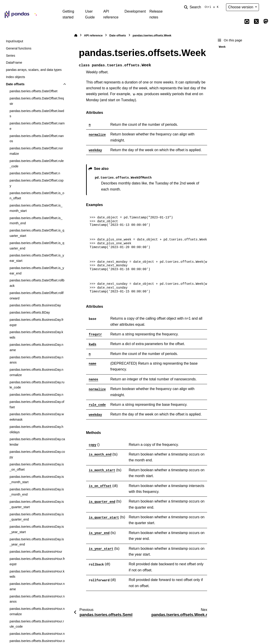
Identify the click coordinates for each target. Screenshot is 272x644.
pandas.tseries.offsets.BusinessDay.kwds (36, 335)
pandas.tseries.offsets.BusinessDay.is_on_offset (37, 467)
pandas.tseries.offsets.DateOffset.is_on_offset (37, 196)
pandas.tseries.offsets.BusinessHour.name (37, 586)
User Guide (90, 14)
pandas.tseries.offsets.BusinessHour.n (37, 634)
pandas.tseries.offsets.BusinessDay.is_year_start (37, 529)
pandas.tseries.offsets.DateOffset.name (37, 126)
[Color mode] (266, 7)
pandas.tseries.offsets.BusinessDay (35, 305)
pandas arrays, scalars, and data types (34, 70)
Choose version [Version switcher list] (241, 7)
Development (135, 11)
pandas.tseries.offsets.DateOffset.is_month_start (36, 208)
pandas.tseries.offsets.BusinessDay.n (36, 395)
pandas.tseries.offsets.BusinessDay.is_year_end (37, 542)
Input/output (14, 41)
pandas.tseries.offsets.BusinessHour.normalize (37, 611)
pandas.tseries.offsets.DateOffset (33, 91)
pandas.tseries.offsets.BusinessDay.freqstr (36, 322)
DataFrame (14, 63)
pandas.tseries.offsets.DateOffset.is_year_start (37, 258)
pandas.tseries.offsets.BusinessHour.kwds (37, 574)
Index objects (15, 77)
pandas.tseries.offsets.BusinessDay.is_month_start (37, 479)
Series (10, 56)
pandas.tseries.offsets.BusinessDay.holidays (36, 429)
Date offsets (15, 84)
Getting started (68, 14)
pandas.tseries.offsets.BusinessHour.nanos (37, 599)
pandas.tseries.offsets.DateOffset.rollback (37, 283)
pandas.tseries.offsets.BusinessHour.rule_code (37, 624)
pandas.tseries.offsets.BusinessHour (36, 552)
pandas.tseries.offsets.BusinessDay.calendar (37, 442)
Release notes (156, 14)
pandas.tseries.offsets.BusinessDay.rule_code (37, 385)
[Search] (202, 7)
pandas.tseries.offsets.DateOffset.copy (36, 183)
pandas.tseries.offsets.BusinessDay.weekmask (37, 417)
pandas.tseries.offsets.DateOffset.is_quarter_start (37, 233)
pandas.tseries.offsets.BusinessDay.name (36, 347)
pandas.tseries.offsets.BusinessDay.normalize (36, 372)
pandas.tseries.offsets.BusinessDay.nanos (36, 360)
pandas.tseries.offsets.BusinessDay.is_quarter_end (37, 517)
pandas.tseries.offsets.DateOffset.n (35, 173)
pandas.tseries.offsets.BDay (30, 312)
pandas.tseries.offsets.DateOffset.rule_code (37, 164)
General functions (19, 48)
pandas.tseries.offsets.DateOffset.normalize (36, 151)
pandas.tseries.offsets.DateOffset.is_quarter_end (37, 246)
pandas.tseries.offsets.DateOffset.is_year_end (37, 271)
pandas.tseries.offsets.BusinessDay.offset (37, 404)
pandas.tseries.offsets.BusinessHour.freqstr (37, 561)
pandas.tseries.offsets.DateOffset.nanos (37, 139)
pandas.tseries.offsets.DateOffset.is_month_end (36, 221)
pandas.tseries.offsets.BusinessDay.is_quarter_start (37, 504)
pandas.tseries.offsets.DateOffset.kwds (37, 114)
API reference (111, 14)
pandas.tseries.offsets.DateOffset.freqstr (37, 101)
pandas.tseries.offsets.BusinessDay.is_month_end (37, 492)
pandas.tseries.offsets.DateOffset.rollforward (36, 296)
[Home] (76, 35)
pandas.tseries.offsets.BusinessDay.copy (37, 454)
